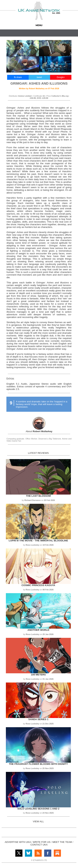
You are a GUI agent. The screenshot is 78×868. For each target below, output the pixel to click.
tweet (39, 77)
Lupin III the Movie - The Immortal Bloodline (38, 541)
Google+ (61, 77)
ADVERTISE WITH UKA (18, 842)
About (39, 431)
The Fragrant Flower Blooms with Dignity (38, 764)
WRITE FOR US (42, 842)
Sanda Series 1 (38, 719)
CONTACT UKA (39, 845)
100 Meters (38, 675)
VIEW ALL (38, 821)
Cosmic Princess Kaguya (38, 585)
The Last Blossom (38, 496)
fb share (18, 77)
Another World (38, 630)
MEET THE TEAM (62, 842)
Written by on (39, 88)
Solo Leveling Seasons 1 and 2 (38, 809)
